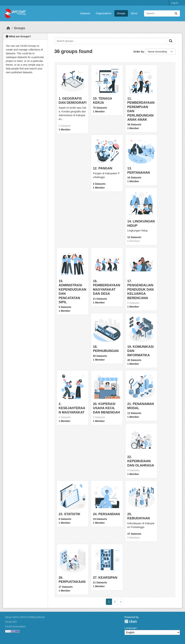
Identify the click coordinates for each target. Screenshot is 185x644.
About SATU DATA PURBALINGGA (25, 617)
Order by (139, 52)
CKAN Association (15, 627)
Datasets (85, 13)
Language (130, 628)
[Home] (8, 28)
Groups (121, 13)
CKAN (131, 621)
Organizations (104, 13)
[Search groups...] (110, 41)
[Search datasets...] (162, 13)
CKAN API (11, 622)
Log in (175, 3)
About (134, 13)
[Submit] (176, 13)
